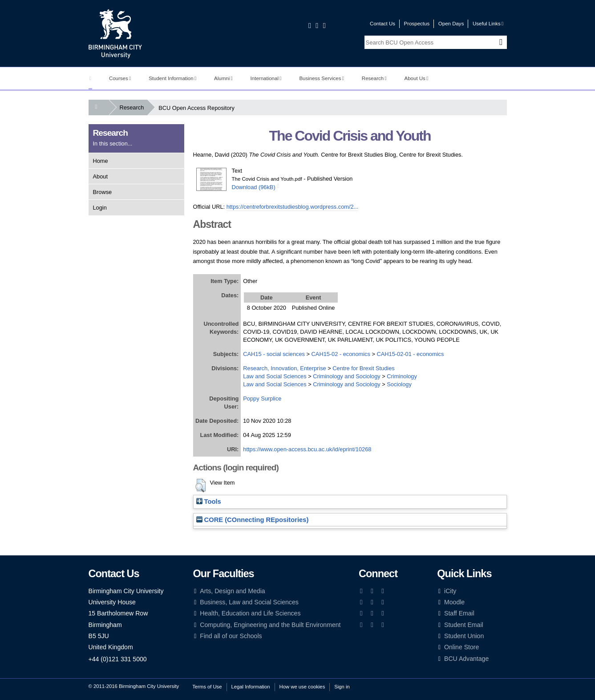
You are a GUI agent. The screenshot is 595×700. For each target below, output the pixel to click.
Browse (103, 192)
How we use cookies (302, 687)
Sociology (399, 384)
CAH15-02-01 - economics (411, 354)
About (100, 176)
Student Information (172, 78)
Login (100, 208)
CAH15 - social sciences (274, 354)
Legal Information (251, 687)
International (266, 78)
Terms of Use (207, 687)
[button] (200, 486)
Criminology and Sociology (347, 376)
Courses (120, 78)
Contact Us (382, 24)
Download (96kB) (254, 187)
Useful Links (488, 24)
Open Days (451, 24)
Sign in (342, 687)
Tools (209, 502)
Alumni (223, 78)
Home (101, 161)
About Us (417, 78)
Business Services (322, 78)
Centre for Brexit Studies (363, 368)
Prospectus (417, 24)
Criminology (402, 376)
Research (374, 78)
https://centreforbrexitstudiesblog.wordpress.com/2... (293, 207)
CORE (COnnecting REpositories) (253, 520)
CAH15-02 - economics (341, 354)
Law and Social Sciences (275, 376)
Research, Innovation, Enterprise (284, 368)
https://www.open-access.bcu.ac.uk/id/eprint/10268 (307, 449)
